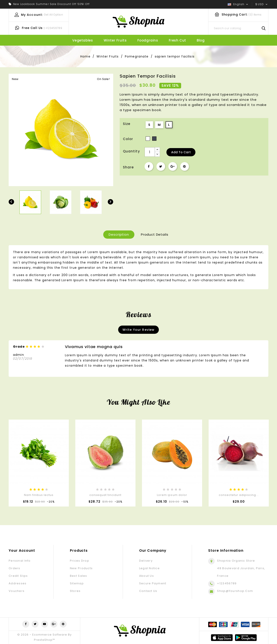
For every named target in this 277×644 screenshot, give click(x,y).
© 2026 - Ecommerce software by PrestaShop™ (44, 637)
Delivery (146, 561)
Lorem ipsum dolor (172, 495)
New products (81, 568)
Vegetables (83, 40)
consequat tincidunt (105, 495)
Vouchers (17, 591)
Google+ (173, 166)
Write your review (139, 330)
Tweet (161, 166)
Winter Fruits (115, 40)
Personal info (20, 561)
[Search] (238, 28)
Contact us (148, 591)
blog (201, 40)
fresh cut (177, 40)
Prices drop (80, 561)
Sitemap (77, 583)
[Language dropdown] (238, 4)
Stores (75, 591)
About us (147, 576)
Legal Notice (149, 568)
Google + (54, 624)
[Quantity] (150, 152)
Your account (22, 551)
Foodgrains (148, 40)
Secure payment (153, 583)
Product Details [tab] (155, 234)
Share (149, 166)
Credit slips (18, 576)
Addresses (18, 583)
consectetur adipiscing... (239, 495)
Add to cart (181, 152)
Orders (14, 568)
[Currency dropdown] (262, 4)
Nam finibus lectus (39, 495)
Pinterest (185, 166)
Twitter (35, 624)
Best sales (79, 576)
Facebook (26, 624)
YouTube (45, 624)
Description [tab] (119, 234)
